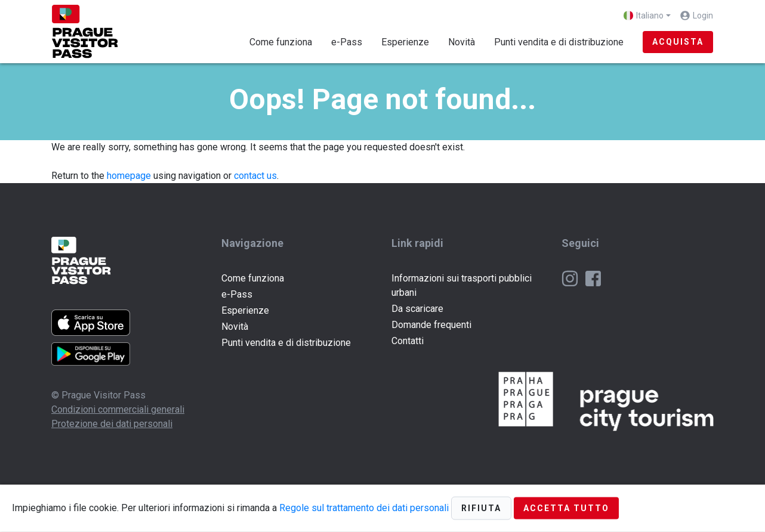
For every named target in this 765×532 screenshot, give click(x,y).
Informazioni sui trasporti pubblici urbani (462, 285)
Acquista (678, 42)
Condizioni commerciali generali (118, 409)
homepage (129, 176)
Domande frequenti (431, 325)
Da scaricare (417, 309)
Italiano (644, 16)
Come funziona (281, 42)
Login (703, 16)
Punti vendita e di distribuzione (559, 42)
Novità (462, 42)
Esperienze (405, 42)
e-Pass (347, 42)
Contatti (408, 341)
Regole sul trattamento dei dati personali (364, 507)
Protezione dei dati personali (112, 424)
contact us (255, 176)
